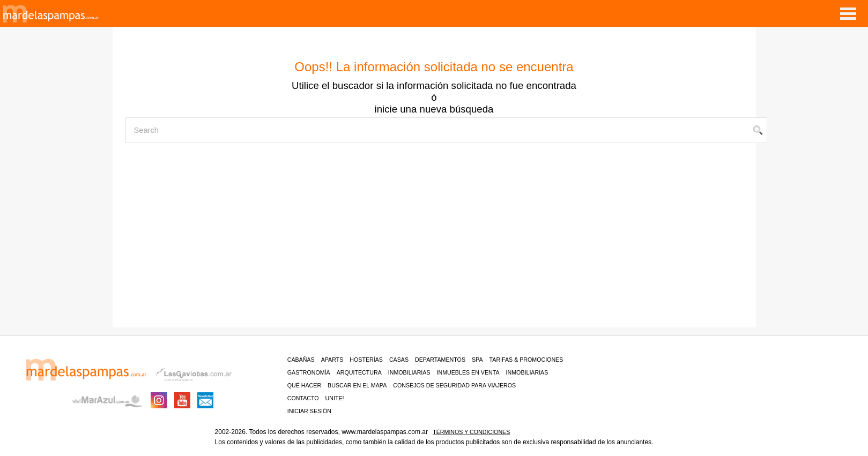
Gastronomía (309, 372)
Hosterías (366, 360)
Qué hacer (304, 385)
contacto (303, 398)
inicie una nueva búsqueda (434, 109)
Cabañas (301, 360)
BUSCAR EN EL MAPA (357, 385)
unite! (335, 398)
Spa (477, 360)
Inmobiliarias (409, 372)
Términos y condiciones (471, 432)
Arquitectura (359, 372)
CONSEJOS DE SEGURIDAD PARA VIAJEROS (454, 385)
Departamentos (440, 360)
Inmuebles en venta (468, 372)
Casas (399, 360)
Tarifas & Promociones (526, 360)
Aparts (332, 360)
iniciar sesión (309, 411)
